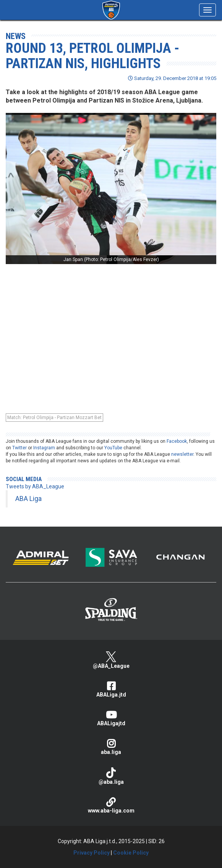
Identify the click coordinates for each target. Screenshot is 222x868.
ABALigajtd (111, 718)
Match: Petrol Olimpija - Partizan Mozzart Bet (54, 418)
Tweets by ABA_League (35, 486)
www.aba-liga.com (111, 805)
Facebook (177, 441)
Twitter (19, 448)
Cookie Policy (131, 853)
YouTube (113, 448)
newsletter (182, 454)
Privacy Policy (92, 853)
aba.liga (111, 747)
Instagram (44, 448)
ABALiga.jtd (111, 689)
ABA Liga (28, 499)
